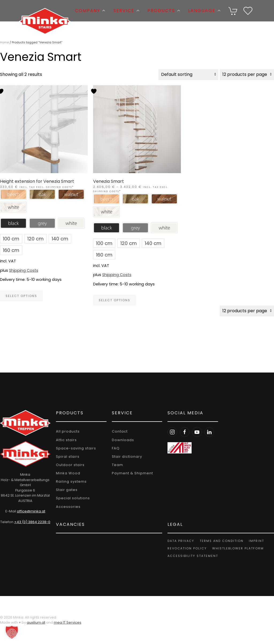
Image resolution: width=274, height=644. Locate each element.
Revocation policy (186, 548)
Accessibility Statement (191, 556)
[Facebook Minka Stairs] (183, 432)
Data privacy (179, 541)
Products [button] (164, 11)
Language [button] (204, 11)
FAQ (114, 448)
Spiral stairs (66, 457)
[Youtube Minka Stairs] (195, 432)
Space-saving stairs (75, 448)
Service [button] (126, 11)
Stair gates (65, 490)
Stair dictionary (125, 457)
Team (116, 465)
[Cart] (233, 10)
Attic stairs (65, 440)
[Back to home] (45, 11)
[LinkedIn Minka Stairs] (208, 432)
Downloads (121, 440)
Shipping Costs (24, 270)
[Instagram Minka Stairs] (171, 432)
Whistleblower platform (236, 548)
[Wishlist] (248, 10)
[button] (233, 11)
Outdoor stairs (69, 465)
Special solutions (72, 498)
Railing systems (70, 481)
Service (121, 413)
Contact (118, 432)
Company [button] (90, 11)
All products (66, 432)
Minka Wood (67, 473)
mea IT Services (68, 623)
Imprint (255, 541)
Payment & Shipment (131, 473)
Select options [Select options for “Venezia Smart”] (115, 300)
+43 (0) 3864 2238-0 (31, 522)
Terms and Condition (220, 541)
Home (4, 42)
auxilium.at (36, 623)
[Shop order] (188, 75)
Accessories (67, 507)
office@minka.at (30, 511)
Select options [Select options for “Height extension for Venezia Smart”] (21, 296)
